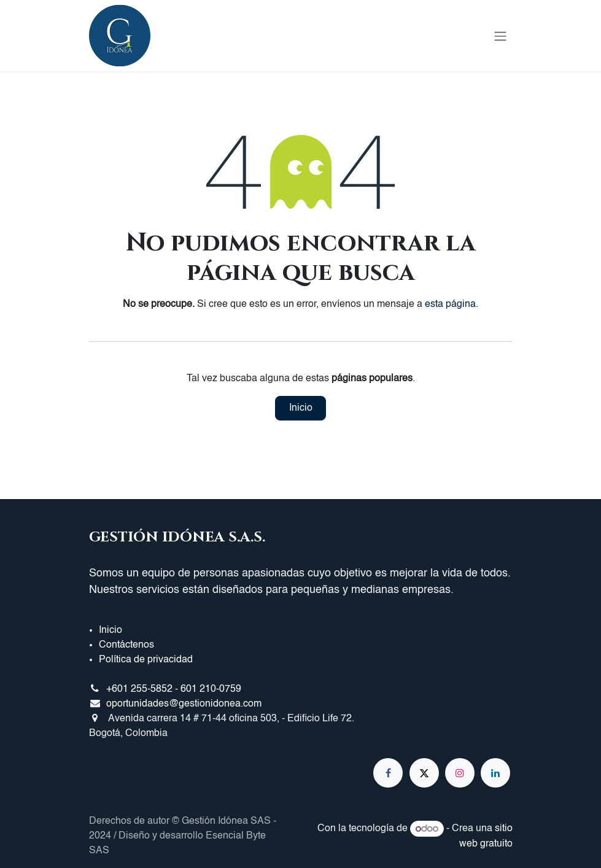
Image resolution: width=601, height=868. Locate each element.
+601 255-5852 (139, 689)
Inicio (301, 408)
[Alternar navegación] (500, 36)
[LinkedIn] (495, 773)
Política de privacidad (146, 660)
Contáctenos (126, 645)
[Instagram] (460, 773)
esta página (450, 304)
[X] (424, 773)
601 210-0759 (211, 689)
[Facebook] (388, 773)
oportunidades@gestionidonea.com (184, 704)
